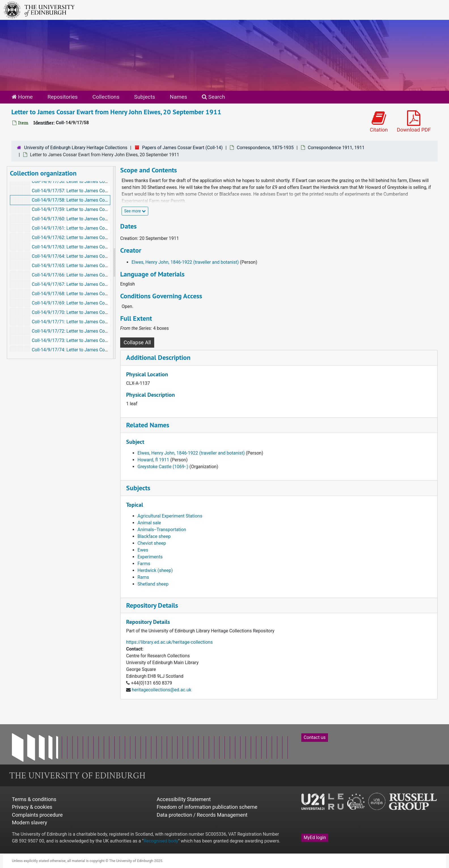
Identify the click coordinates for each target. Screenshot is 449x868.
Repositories (63, 97)
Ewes (143, 550)
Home (22, 97)
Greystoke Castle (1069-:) (163, 467)
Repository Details (152, 605)
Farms (144, 564)
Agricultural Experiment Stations (170, 516)
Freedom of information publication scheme (207, 807)
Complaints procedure (37, 815)
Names (178, 97)
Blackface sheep (154, 536)
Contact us (314, 737)
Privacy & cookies (32, 807)
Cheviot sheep (152, 543)
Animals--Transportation (162, 530)
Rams (143, 577)
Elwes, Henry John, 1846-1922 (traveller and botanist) (185, 262)
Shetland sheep (153, 584)
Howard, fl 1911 (153, 460)
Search (213, 97)
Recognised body (161, 841)
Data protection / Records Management (202, 815)
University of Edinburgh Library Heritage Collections (76, 148)
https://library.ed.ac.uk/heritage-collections (169, 642)
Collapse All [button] (137, 342)
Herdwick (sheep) (155, 570)
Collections (106, 97)
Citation (379, 122)
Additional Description (158, 357)
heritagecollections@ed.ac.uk (162, 690)
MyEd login (315, 838)
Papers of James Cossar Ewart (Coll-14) (182, 148)
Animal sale (149, 523)
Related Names (148, 425)
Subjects (145, 97)
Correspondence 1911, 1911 (336, 148)
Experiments (150, 557)
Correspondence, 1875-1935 (265, 148)
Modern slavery (29, 822)
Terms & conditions (34, 799)
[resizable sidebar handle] (114, 263)
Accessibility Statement (184, 799)
